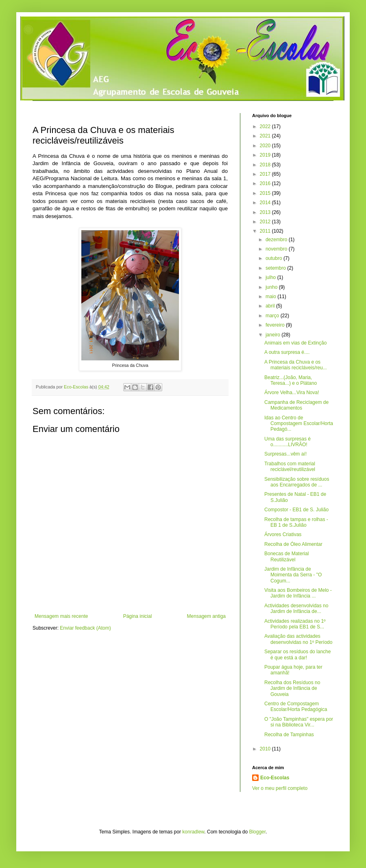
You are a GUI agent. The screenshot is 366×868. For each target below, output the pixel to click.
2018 (266, 165)
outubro (274, 258)
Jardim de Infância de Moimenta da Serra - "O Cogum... (293, 575)
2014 (266, 203)
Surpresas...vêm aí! (285, 454)
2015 (266, 193)
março (273, 316)
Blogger (257, 832)
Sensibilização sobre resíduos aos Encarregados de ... (297, 482)
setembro (276, 268)
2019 (266, 155)
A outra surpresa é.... (287, 352)
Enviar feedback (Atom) (85, 628)
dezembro (277, 240)
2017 (266, 174)
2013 (266, 212)
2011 (266, 231)
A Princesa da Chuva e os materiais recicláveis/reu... (296, 365)
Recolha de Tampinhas (289, 735)
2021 (266, 136)
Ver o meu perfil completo (280, 788)
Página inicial (138, 616)
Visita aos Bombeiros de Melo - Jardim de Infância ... (298, 593)
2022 (266, 126)
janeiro (273, 335)
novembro (277, 249)
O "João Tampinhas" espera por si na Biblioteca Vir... (299, 722)
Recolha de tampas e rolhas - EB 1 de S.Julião (296, 522)
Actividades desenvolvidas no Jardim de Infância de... (296, 608)
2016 (266, 183)
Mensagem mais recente (61, 616)
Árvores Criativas (283, 534)
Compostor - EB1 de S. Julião (296, 510)
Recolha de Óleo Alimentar (293, 544)
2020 (266, 146)
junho (272, 287)
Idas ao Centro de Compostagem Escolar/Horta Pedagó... (299, 424)
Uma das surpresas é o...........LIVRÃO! (288, 442)
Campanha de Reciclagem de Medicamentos (296, 405)
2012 (266, 222)
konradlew (193, 832)
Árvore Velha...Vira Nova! (292, 393)
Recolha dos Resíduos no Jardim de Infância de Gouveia (292, 688)
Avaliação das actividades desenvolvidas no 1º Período (298, 639)
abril (271, 306)
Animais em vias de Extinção (295, 343)
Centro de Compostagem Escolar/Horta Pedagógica (296, 707)
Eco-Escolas (275, 778)
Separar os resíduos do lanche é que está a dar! (297, 654)
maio (271, 297)
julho (271, 277)
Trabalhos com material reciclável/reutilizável (290, 467)
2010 (266, 749)
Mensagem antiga (206, 616)
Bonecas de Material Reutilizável (286, 556)
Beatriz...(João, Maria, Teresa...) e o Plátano (291, 380)
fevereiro (276, 325)
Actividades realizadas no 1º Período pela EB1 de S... (295, 624)
